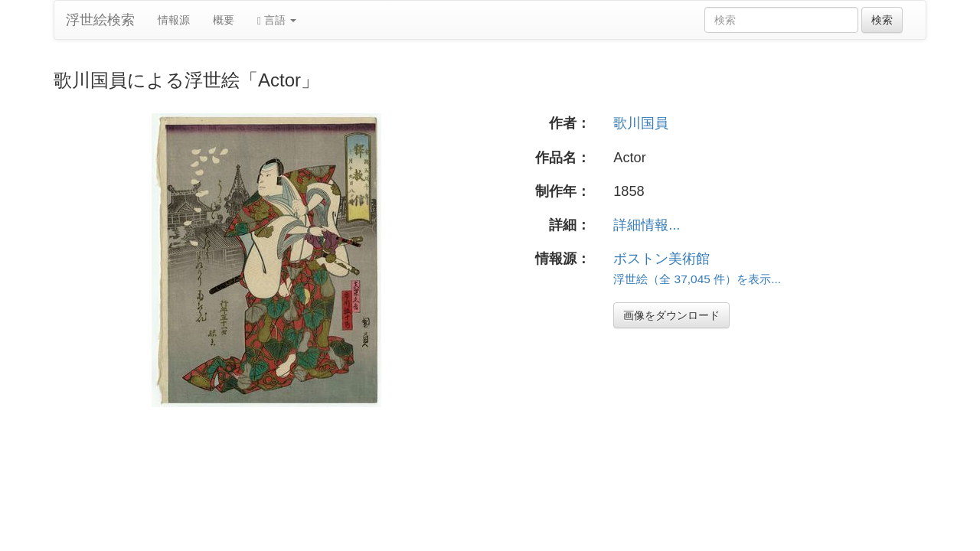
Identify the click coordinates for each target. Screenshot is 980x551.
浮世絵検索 (100, 20)
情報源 (174, 20)
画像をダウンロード (671, 315)
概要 (224, 20)
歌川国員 (641, 123)
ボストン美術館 (661, 259)
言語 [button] (277, 20)
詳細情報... (647, 225)
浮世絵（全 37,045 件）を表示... (697, 279)
